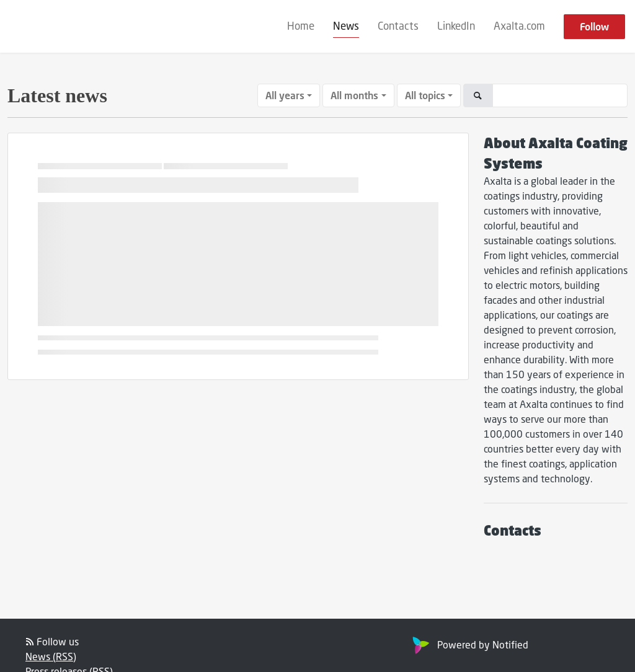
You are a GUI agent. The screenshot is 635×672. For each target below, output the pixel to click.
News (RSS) (51, 656)
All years (285, 95)
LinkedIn (456, 26)
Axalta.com (519, 26)
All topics (425, 95)
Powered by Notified (469, 644)
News (346, 26)
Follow (594, 26)
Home (301, 26)
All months (354, 95)
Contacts (398, 26)
